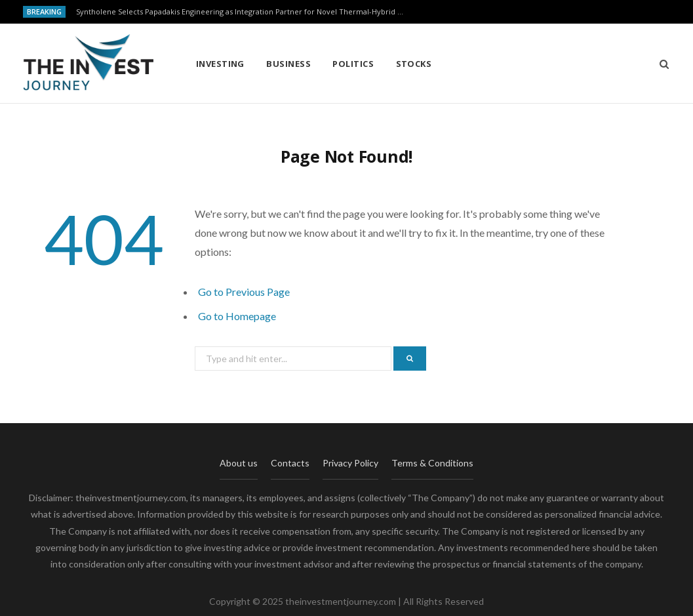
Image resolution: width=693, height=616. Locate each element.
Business (288, 64)
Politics (353, 64)
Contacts (290, 463)
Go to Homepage (237, 316)
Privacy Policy (350, 463)
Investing (220, 64)
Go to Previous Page (244, 292)
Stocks (414, 64)
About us (239, 463)
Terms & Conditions (432, 463)
